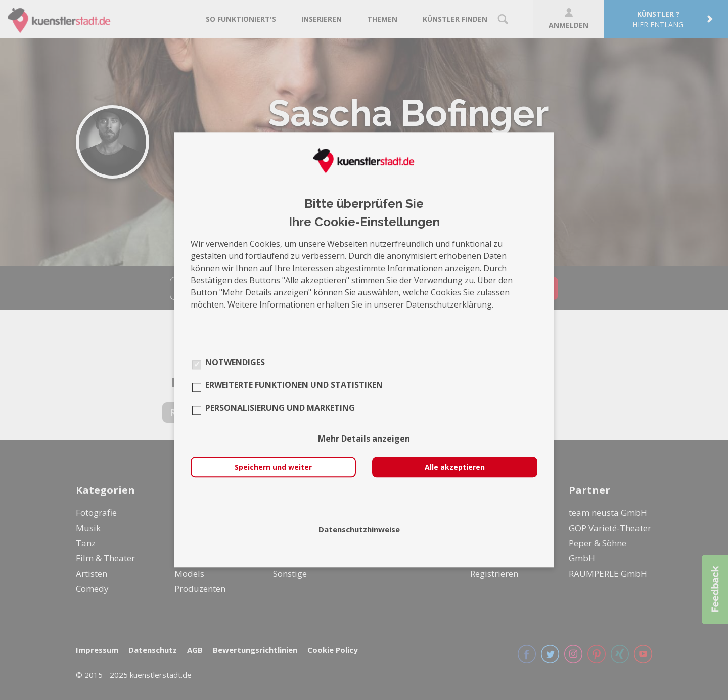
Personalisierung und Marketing (280, 408)
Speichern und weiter (273, 468)
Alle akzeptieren (455, 468)
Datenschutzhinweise (359, 530)
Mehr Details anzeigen (364, 439)
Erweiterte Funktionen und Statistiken (294, 385)
